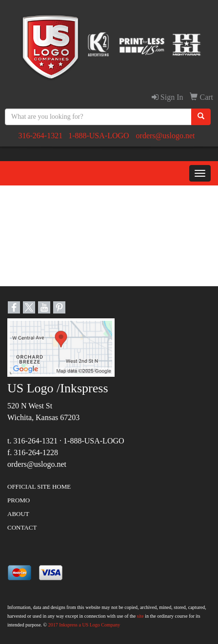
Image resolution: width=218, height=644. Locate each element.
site (140, 616)
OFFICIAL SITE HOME (39, 487)
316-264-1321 (40, 136)
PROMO (19, 500)
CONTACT (22, 527)
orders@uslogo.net (166, 136)
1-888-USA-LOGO (99, 136)
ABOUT (18, 514)
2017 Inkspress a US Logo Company (84, 625)
